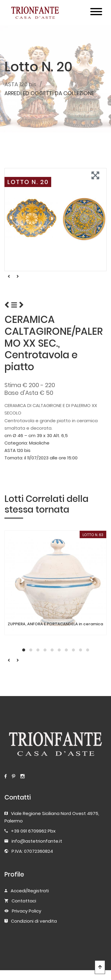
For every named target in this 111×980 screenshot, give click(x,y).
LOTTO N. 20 (28, 182)
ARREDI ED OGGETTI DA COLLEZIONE (49, 93)
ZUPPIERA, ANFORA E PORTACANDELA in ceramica (55, 624)
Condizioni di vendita (34, 921)
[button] (24, 650)
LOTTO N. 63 (93, 535)
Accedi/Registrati (30, 891)
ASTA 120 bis (20, 84)
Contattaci (24, 901)
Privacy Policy (26, 911)
